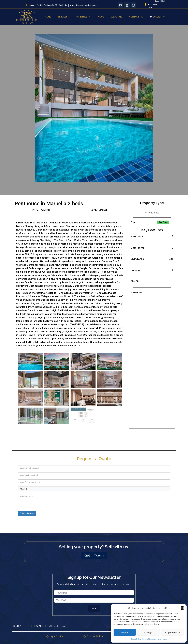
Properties (83, 17)
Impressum (162, 639)
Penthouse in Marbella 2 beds (49, 204)
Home (48, 17)
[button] (182, 608)
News (101, 17)
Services (63, 17)
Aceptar (125, 632)
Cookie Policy (136, 639)
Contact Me (136, 17)
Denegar (149, 632)
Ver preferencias (172, 632)
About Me (117, 17)
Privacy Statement (149, 639)
